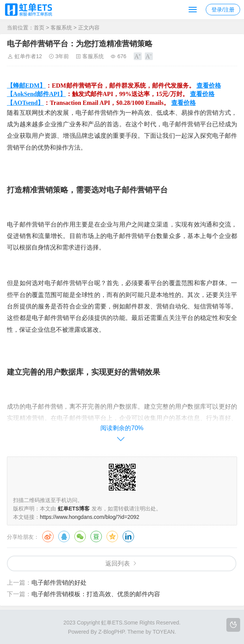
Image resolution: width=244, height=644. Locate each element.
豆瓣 (96, 536)
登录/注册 (223, 10)
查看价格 (209, 86)
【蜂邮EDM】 (26, 86)
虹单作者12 (28, 56)
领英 (128, 536)
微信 (80, 536)
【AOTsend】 (25, 103)
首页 (39, 28)
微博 (48, 536)
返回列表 (118, 563)
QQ (64, 536)
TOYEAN (163, 632)
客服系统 (61, 28)
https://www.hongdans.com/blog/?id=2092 (90, 517)
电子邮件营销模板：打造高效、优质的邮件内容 (96, 594)
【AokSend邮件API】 (36, 94)
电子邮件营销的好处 (59, 583)
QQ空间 (112, 536)
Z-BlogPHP (111, 632)
